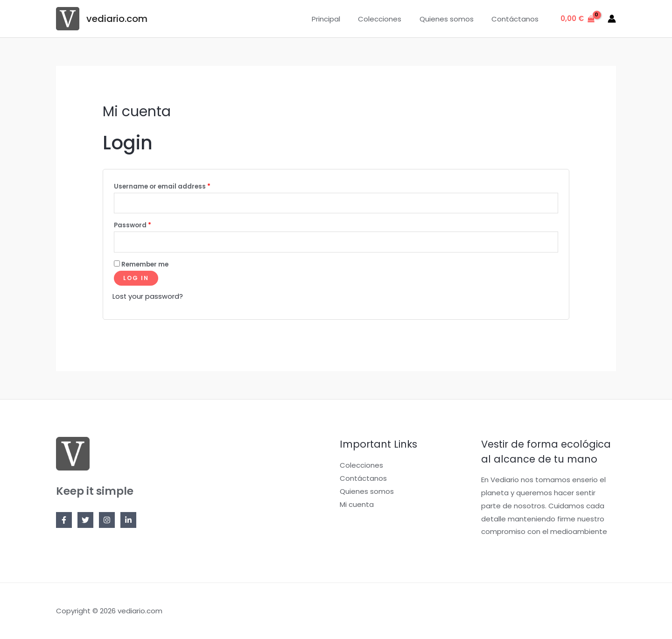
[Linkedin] (128, 522)
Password (133, 227)
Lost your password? (148, 299)
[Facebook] (64, 522)
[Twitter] (85, 522)
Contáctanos (517, 19)
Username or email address (162, 186)
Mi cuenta (357, 506)
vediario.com (117, 19)
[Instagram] (107, 522)
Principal (339, 19)
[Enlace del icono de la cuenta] (612, 19)
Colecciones (389, 19)
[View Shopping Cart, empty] (577, 19)
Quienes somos (452, 19)
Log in (136, 281)
